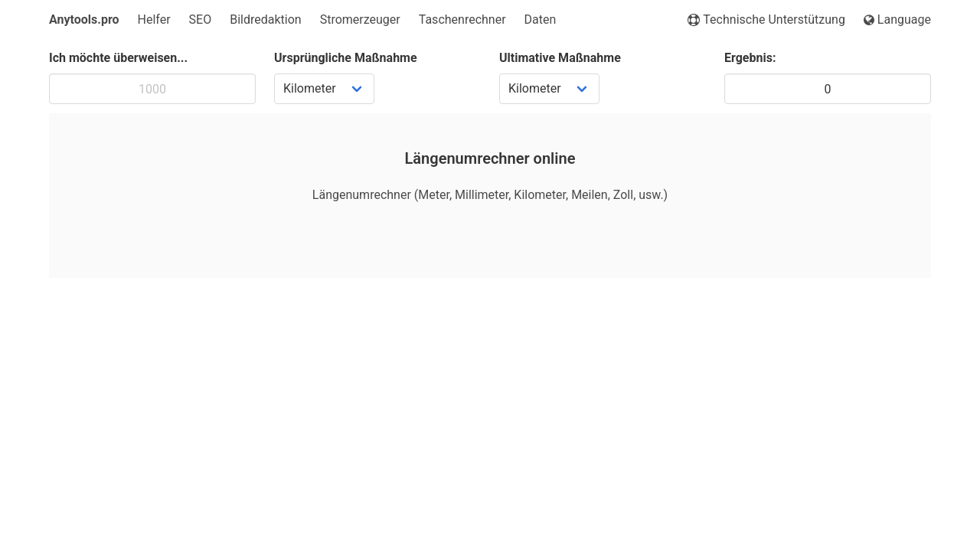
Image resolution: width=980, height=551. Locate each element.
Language (897, 20)
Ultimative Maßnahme (560, 58)
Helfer (154, 20)
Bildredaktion (265, 20)
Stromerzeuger (360, 20)
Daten (541, 20)
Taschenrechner (462, 20)
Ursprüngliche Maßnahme (346, 58)
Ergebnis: (750, 58)
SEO (201, 20)
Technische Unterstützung (766, 20)
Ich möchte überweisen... (118, 58)
